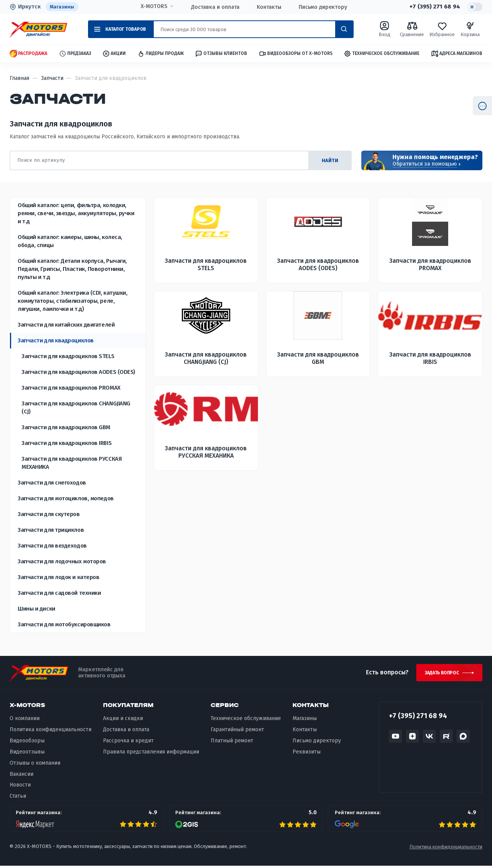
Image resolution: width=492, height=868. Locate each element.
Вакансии (22, 776)
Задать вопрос (440, 674)
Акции (114, 54)
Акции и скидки (123, 721)
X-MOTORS (153, 7)
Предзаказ (75, 54)
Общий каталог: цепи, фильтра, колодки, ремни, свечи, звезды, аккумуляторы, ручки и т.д (76, 213)
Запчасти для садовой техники (59, 593)
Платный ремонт (232, 743)
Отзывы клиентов (221, 54)
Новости (20, 787)
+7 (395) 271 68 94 (433, 7)
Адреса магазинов (457, 54)
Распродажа (28, 54)
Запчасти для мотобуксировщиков (64, 624)
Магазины (62, 7)
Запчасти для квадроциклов (56, 340)
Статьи (18, 798)
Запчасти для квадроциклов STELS (68, 356)
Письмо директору (322, 7)
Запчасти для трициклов (51, 530)
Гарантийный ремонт (237, 732)
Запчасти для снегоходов (52, 483)
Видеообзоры (27, 743)
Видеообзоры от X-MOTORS (296, 54)
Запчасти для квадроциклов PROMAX (71, 388)
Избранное (442, 29)
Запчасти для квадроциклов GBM (66, 427)
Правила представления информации (151, 754)
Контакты (268, 7)
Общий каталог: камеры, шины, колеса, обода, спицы (70, 241)
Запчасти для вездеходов (52, 546)
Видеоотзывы (27, 754)
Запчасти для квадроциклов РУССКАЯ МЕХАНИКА (71, 463)
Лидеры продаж (160, 54)
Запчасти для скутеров (49, 514)
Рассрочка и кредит (128, 743)
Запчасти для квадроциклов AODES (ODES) (78, 372)
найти (328, 160)
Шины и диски (37, 609)
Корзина (470, 29)
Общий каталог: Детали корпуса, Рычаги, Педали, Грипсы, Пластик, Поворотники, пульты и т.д (72, 269)
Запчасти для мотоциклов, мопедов (66, 498)
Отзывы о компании (35, 765)
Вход (384, 29)
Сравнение (412, 29)
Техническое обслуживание (381, 54)
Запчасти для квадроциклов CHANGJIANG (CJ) (76, 407)
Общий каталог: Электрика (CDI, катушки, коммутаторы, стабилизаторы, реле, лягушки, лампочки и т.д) (72, 301)
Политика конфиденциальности (51, 732)
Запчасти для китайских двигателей (66, 325)
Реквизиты (307, 754)
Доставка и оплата (214, 7)
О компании (25, 721)
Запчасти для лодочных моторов (62, 561)
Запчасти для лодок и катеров (58, 577)
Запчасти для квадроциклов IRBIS (66, 443)
